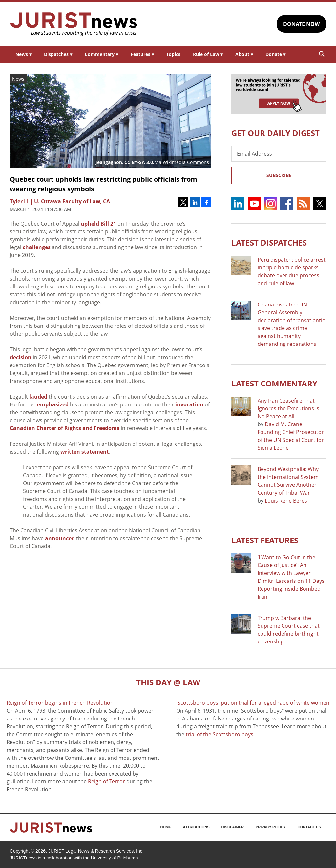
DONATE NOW (301, 24)
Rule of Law (208, 54)
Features (142, 54)
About (244, 54)
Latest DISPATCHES (269, 242)
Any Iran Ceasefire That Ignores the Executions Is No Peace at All (288, 408)
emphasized (53, 404)
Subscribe (279, 175)
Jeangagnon (109, 162)
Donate (275, 54)
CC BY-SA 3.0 (139, 162)
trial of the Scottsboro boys (220, 734)
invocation (189, 404)
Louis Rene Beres (286, 501)
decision (21, 357)
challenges (37, 247)
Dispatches (58, 54)
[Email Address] (279, 154)
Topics (173, 54)
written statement (85, 452)
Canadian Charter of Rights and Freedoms (65, 428)
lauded (38, 397)
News (23, 54)
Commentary (101, 54)
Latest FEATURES (265, 540)
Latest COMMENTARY (274, 383)
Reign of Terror (106, 781)
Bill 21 (108, 224)
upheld (90, 224)
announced (60, 538)
